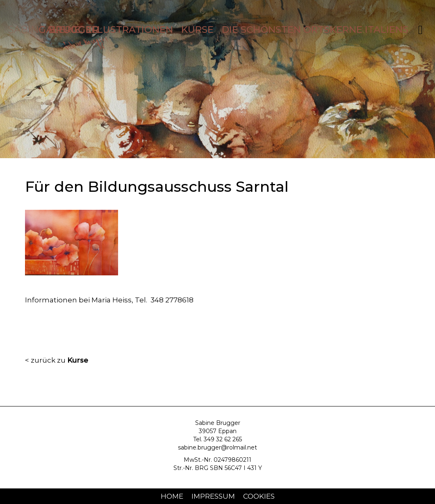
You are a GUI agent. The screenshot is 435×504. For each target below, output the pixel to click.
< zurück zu (57, 360)
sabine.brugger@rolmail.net (217, 447)
